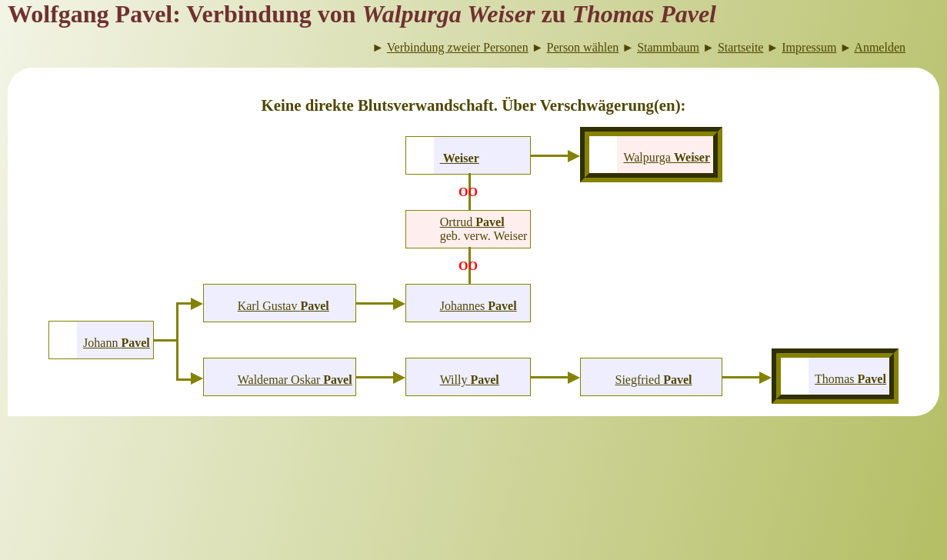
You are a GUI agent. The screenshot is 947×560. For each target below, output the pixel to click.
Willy (470, 380)
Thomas (850, 379)
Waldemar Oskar (295, 380)
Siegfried (654, 380)
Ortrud (472, 222)
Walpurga (667, 157)
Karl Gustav (283, 306)
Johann (117, 343)
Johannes (479, 306)
